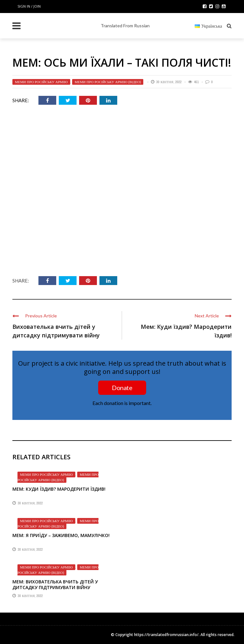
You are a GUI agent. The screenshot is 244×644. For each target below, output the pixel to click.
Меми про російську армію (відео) (108, 82)
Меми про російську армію (41, 82)
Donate (122, 388)
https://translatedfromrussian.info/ (166, 635)
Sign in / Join (29, 6)
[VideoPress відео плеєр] (122, 192)
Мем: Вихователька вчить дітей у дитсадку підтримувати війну (55, 584)
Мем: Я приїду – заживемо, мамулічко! (61, 535)
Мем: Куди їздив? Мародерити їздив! (59, 489)
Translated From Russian (125, 26)
